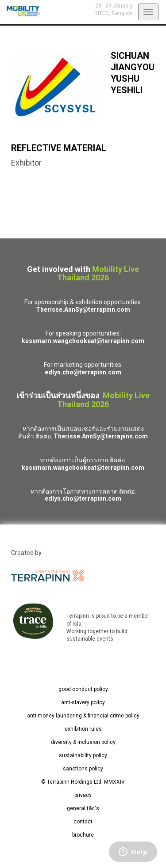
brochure (83, 835)
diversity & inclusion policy (83, 742)
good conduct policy (83, 689)
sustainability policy (83, 755)
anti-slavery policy (83, 702)
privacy (83, 795)
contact (83, 822)
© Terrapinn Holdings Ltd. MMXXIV (83, 782)
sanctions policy (83, 769)
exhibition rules (83, 729)
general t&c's (83, 808)
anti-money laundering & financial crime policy (83, 716)
